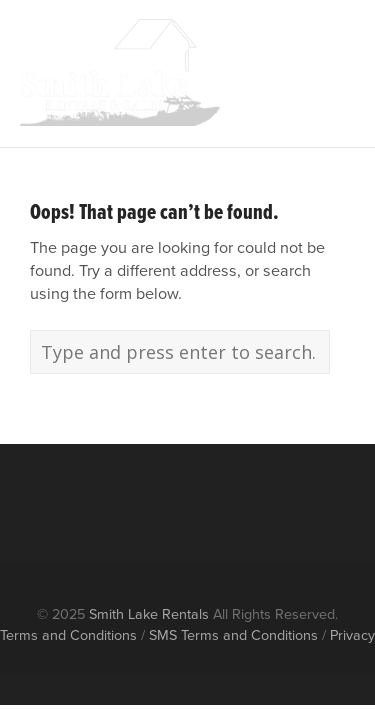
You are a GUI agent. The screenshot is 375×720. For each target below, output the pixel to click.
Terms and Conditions (68, 635)
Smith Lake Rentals (149, 614)
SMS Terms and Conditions (233, 635)
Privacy (352, 635)
